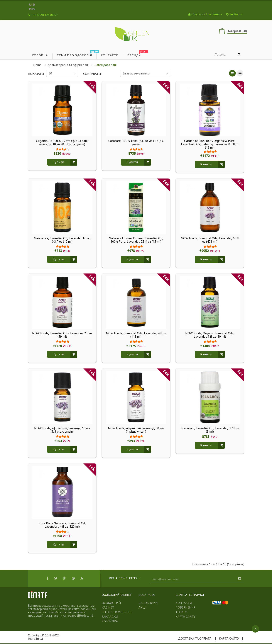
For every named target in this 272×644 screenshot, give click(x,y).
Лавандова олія (105, 65)
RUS (32, 9)
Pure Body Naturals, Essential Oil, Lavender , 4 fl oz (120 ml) (62, 525)
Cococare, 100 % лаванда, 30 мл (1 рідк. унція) (136, 143)
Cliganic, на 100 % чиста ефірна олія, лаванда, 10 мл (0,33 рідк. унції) (62, 143)
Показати (35, 74)
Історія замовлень (117, 612)
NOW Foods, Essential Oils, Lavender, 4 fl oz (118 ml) (136, 335)
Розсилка (110, 621)
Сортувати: (92, 74)
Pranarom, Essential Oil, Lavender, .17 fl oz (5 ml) (210, 430)
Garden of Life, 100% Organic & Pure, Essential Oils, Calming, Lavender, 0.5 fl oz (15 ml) (210, 144)
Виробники (148, 603)
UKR (32, 5)
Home (37, 65)
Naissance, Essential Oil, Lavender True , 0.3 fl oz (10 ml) (62, 240)
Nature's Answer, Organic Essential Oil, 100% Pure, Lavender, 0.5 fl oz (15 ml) (136, 240)
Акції (143, 607)
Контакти (184, 603)
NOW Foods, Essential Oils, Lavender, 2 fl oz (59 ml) (62, 335)
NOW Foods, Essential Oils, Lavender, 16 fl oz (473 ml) (210, 240)
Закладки (110, 617)
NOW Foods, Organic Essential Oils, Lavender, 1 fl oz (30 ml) (210, 335)
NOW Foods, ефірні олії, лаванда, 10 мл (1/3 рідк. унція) (62, 430)
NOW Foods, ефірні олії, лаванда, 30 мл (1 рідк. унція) (136, 430)
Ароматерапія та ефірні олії (68, 65)
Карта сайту (186, 617)
